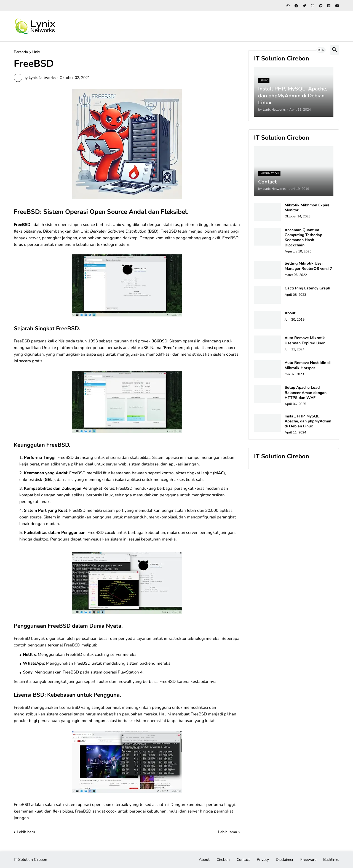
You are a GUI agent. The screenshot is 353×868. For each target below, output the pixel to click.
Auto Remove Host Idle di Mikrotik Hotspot (308, 365)
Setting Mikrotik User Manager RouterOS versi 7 (308, 266)
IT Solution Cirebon (30, 860)
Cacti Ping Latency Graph (307, 288)
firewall (124, 681)
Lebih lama (228, 832)
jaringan (227, 532)
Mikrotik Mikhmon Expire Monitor (307, 208)
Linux (108, 495)
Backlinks (331, 860)
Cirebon (223, 860)
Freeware (308, 860)
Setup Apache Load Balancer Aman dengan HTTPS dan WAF (306, 393)
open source (84, 225)
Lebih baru (26, 832)
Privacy (263, 860)
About (290, 313)
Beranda (21, 52)
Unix (36, 52)
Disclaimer (285, 860)
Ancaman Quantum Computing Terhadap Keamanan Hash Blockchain (303, 238)
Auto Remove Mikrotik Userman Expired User (305, 340)
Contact (243, 860)
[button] (321, 50)
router (103, 681)
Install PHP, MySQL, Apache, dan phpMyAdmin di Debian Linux (308, 421)
